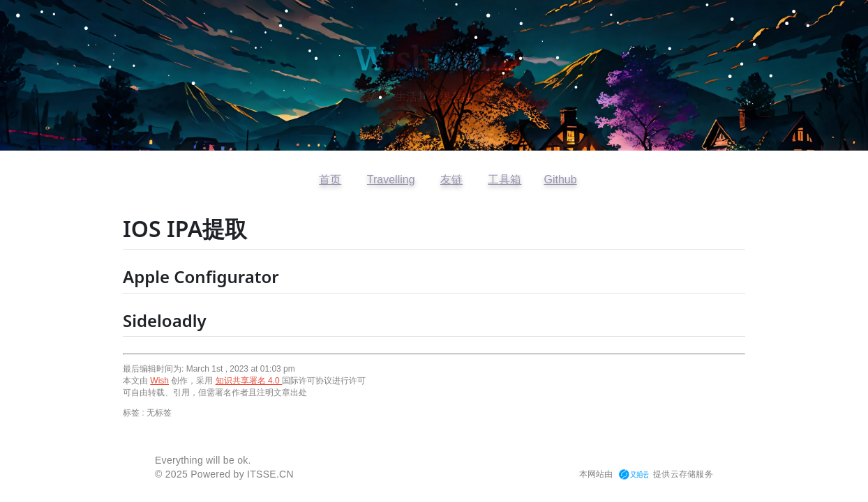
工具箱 (504, 180)
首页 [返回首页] (330, 180)
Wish (159, 381)
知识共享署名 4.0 (249, 381)
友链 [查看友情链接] (451, 180)
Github (560, 180)
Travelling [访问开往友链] (391, 180)
